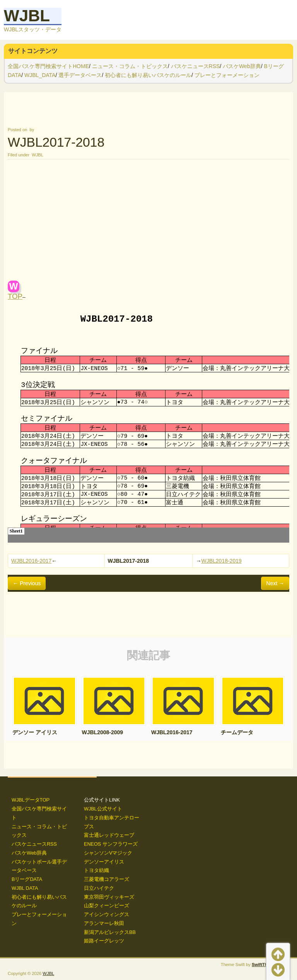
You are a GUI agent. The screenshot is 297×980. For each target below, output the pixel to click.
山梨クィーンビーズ (107, 906)
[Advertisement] (148, 223)
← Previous (27, 583)
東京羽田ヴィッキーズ (109, 897)
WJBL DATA (25, 888)
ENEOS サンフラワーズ (111, 844)
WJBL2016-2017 (31, 561)
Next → (275, 583)
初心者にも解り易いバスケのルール (148, 75)
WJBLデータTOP (31, 800)
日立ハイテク (99, 888)
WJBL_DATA (40, 75)
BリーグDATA (27, 879)
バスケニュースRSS (195, 66)
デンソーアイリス (104, 862)
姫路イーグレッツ (104, 941)
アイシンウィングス (107, 915)
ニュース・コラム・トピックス (130, 66)
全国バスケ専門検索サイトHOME (48, 66)
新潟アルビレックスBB (110, 932)
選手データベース (80, 75)
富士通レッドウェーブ (109, 835)
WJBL (27, 16)
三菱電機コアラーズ (107, 879)
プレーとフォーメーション (227, 75)
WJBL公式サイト (103, 809)
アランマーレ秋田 (104, 923)
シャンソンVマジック (108, 853)
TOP (15, 296)
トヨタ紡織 (96, 870)
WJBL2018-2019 (221, 561)
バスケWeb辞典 (242, 66)
